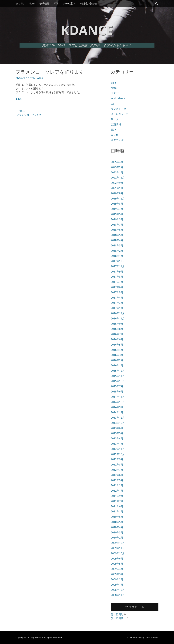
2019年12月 (118, 199)
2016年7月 (117, 334)
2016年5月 (117, 345)
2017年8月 (117, 277)
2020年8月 (117, 193)
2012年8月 (117, 465)
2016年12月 (118, 313)
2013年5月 (117, 433)
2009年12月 (118, 543)
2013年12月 (118, 418)
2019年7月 (117, 209)
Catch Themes (152, 637)
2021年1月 (117, 188)
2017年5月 (117, 292)
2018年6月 (117, 230)
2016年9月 (117, 324)
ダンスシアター (120, 109)
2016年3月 (117, 355)
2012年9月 (117, 459)
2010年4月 (117, 527)
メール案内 (69, 3)
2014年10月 (118, 402)
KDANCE (87, 30)
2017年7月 (117, 282)
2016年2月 (117, 360)
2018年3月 (117, 245)
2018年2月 (117, 251)
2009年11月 (118, 548)
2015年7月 (117, 386)
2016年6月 (117, 339)
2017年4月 (117, 298)
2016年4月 (117, 350)
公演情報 (44, 3)
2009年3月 (117, 574)
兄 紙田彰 (117, 614)
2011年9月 (117, 496)
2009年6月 (117, 559)
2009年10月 (118, 553)
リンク (115, 119)
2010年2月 (117, 538)
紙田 (41, 78)
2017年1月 (117, 308)
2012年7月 (117, 470)
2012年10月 (118, 454)
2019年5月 (117, 214)
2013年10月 (118, 423)
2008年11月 (118, 595)
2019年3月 (117, 219)
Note (32, 3)
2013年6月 (117, 428)
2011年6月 (117, 506)
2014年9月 (117, 407)
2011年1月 (117, 511)
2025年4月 (117, 162)
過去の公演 (117, 140)
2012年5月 (117, 480)
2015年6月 (117, 392)
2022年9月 (117, 183)
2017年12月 (118, 261)
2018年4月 (117, 240)
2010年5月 (117, 522)
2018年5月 (117, 235)
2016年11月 (118, 318)
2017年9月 (117, 272)
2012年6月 (117, 475)
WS (56, 3)
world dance (118, 98)
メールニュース (120, 114)
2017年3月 (117, 303)
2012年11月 (118, 449)
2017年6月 (117, 287)
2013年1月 (117, 444)
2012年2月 (117, 485)
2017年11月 (118, 266)
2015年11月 (118, 376)
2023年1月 (117, 172)
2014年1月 (117, 412)
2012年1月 (117, 491)
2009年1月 (117, 585)
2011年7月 (117, 501)
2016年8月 (117, 329)
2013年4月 (117, 438)
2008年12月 (118, 590)
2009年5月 (117, 564)
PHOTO (115, 93)
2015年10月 (118, 381)
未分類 (115, 135)
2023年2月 (117, 167)
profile (20, 3)
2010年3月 (117, 532)
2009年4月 (117, 569)
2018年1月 (117, 256)
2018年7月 (117, 225)
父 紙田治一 (118, 618)
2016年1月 (117, 365)
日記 (20, 99)
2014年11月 (118, 397)
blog (113, 83)
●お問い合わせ (89, 3)
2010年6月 (117, 517)
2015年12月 (118, 371)
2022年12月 (118, 178)
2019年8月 (117, 204)
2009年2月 (117, 579)
